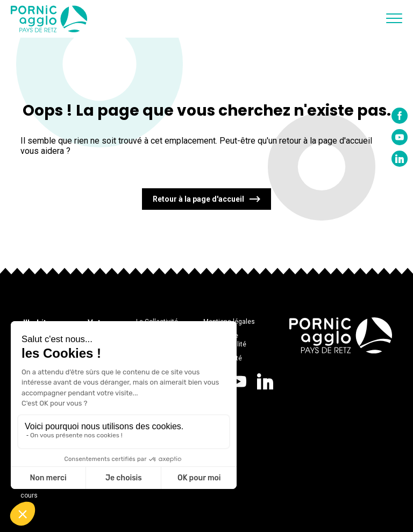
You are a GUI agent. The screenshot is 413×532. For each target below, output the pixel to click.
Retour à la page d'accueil (198, 199)
